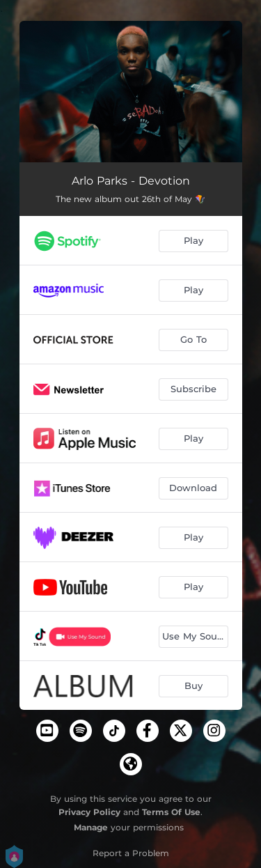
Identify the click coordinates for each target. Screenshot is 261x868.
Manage (91, 827)
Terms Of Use (171, 812)
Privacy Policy (89, 812)
